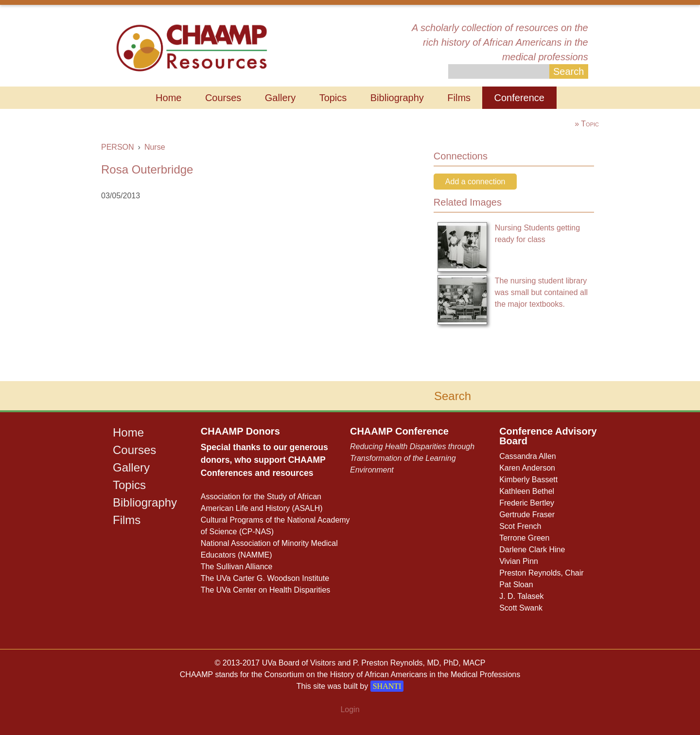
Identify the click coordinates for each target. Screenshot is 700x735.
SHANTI (387, 686)
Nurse (155, 147)
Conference (519, 98)
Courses (223, 98)
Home (168, 98)
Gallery (280, 98)
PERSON (118, 147)
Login (350, 709)
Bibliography (397, 98)
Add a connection (475, 182)
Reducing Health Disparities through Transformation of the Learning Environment (412, 458)
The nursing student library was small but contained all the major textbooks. (541, 292)
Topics (333, 98)
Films (459, 98)
